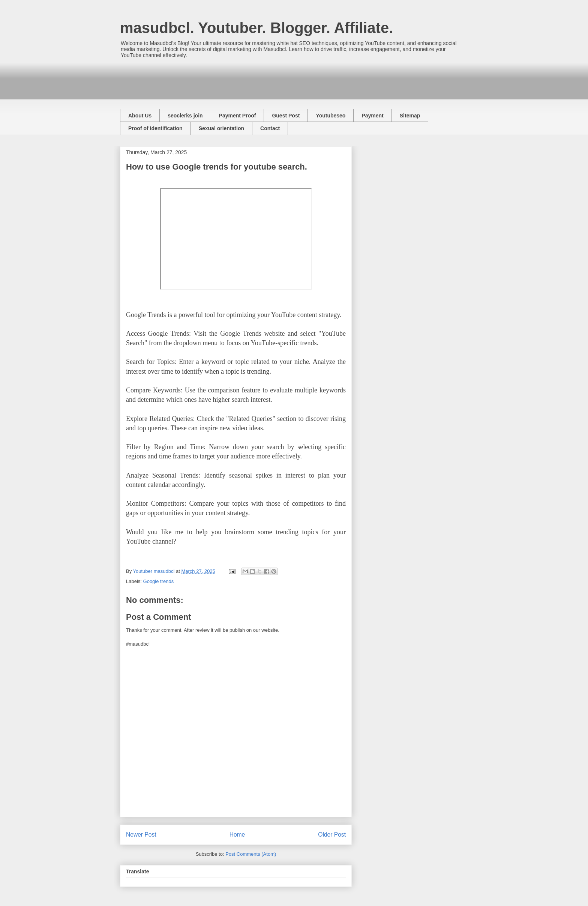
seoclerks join (185, 116)
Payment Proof (238, 116)
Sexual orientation (221, 128)
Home (237, 835)
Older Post (332, 835)
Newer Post (141, 835)
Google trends (159, 581)
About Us (140, 116)
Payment (372, 116)
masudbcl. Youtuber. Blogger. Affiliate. (256, 28)
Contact (270, 128)
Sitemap (410, 116)
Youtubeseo (331, 116)
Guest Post (286, 116)
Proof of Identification (155, 128)
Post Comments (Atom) (251, 854)
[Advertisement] (256, 79)
